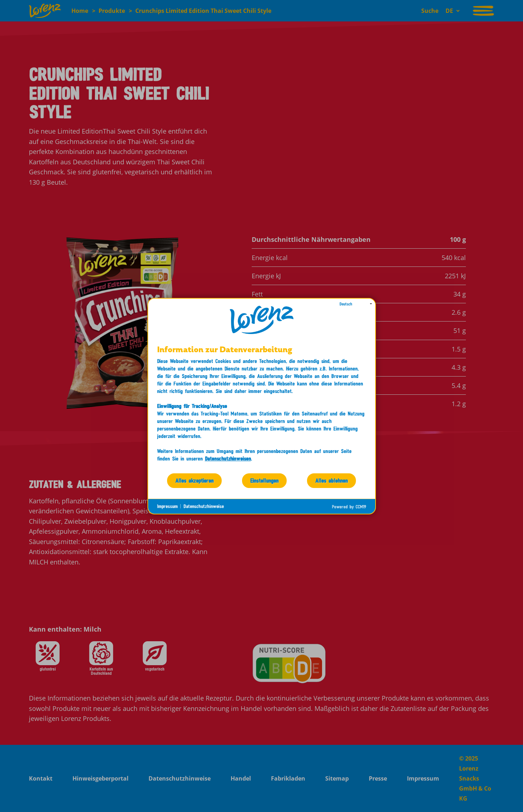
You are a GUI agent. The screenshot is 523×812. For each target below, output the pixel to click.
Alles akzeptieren (194, 480)
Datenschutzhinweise (204, 506)
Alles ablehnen (331, 480)
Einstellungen (264, 480)
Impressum (167, 506)
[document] (262, 409)
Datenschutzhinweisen (228, 458)
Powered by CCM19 (349, 507)
